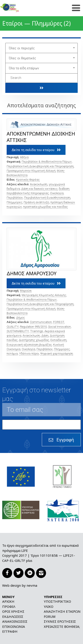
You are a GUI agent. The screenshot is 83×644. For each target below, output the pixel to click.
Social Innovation (59, 327)
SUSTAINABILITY (18, 331)
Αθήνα (24, 157)
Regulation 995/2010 (33, 327)
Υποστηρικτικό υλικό (57, 604)
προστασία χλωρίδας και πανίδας (45, 207)
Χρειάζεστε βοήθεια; (62, 626)
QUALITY (13, 327)
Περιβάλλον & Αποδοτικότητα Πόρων (47, 161)
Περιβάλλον (15, 197)
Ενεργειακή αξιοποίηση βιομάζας (29, 345)
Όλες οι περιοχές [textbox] (22, 48)
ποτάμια (12, 353)
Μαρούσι (26, 291)
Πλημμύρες (14, 202)
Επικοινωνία (14, 626)
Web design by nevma (20, 585)
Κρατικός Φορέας (28, 179)
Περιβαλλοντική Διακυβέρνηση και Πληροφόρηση (40, 166)
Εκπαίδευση (59, 340)
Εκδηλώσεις (13, 616)
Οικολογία (57, 193)
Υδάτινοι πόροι (29, 353)
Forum (50, 616)
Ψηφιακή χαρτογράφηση (57, 353)
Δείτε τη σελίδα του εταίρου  (36, 150)
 (42, 88)
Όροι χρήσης (13, 611)
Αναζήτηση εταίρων (62, 611)
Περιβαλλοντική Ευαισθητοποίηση (47, 197)
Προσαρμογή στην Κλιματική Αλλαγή (31, 171)
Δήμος (20, 317)
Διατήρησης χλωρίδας (34, 340)
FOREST (59, 322)
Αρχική (8, 601)
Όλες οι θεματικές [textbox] (22, 58)
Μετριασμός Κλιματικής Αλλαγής (44, 295)
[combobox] (42, 48)
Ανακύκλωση (39, 184)
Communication (41, 322)
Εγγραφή (10, 631)
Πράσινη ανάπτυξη (36, 202)
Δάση (45, 335)
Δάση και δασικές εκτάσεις (39, 189)
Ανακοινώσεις (15, 621)
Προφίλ (9, 606)
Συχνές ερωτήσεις (60, 621)
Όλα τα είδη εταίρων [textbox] (24, 68)
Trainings (37, 331)
